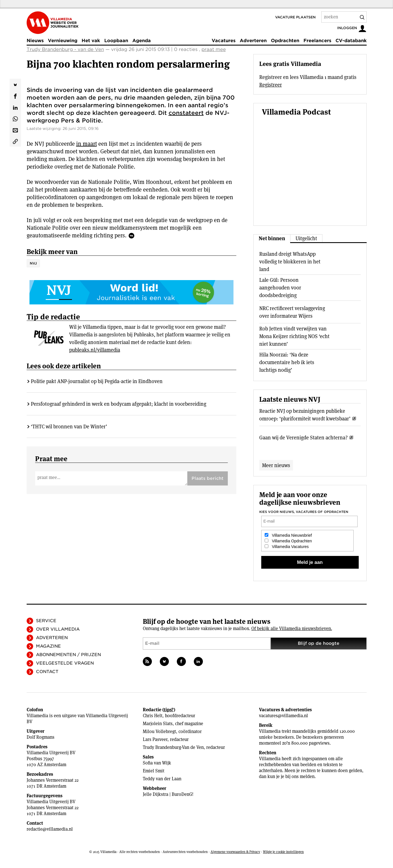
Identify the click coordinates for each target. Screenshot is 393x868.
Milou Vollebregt (159, 731)
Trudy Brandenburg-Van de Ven (173, 747)
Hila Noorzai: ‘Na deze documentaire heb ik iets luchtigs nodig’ (287, 362)
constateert (186, 113)
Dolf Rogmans (41, 737)
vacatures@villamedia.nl (283, 716)
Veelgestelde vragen (65, 663)
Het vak (91, 41)
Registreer (271, 85)
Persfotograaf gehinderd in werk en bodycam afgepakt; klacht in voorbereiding (119, 404)
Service (46, 621)
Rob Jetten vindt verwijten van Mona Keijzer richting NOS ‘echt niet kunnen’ (294, 336)
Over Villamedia (58, 629)
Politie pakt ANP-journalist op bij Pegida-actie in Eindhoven (97, 381)
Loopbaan (116, 41)
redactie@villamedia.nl (50, 829)
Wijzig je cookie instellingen (283, 852)
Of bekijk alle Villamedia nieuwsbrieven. (292, 629)
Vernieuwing (63, 41)
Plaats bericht (208, 478)
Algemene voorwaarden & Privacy (235, 852)
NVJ (33, 263)
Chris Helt (153, 716)
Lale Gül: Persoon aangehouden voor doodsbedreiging (280, 288)
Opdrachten (285, 41)
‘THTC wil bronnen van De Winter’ (69, 427)
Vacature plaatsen (295, 17)
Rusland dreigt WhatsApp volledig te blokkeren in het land (290, 262)
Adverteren (253, 41)
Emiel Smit (154, 771)
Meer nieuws (276, 465)
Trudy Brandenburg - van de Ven (65, 49)
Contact (47, 672)
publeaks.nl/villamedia (95, 350)
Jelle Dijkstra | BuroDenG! (168, 794)
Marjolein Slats (158, 724)
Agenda (142, 41)
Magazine (48, 646)
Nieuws (35, 41)
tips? (169, 710)
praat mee (214, 49)
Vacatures (224, 41)
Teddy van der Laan (162, 779)
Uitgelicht (306, 238)
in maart (87, 144)
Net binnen (272, 238)
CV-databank (351, 41)
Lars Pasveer (155, 739)
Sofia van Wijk (157, 763)
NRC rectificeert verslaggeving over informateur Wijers (292, 312)
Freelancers (317, 41)
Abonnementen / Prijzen (68, 655)
